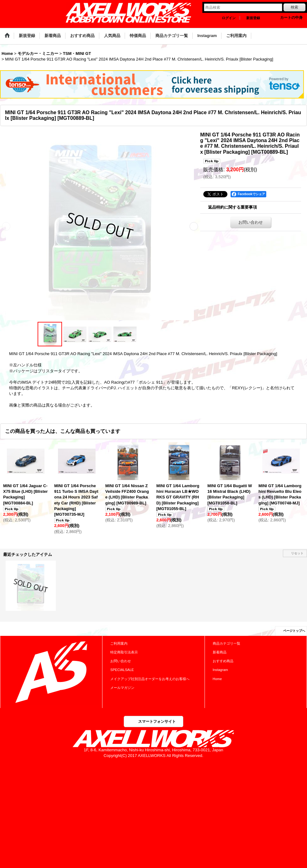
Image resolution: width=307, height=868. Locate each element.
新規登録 (253, 18)
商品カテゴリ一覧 (226, 643)
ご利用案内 (119, 643)
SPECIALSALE (122, 670)
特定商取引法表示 (124, 652)
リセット (297, 553)
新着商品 (220, 652)
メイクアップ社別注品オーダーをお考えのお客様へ (150, 679)
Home (217, 679)
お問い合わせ (251, 222)
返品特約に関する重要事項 (232, 207)
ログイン (229, 18)
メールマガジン (122, 688)
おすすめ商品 (223, 661)
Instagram (220, 670)
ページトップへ (294, 631)
